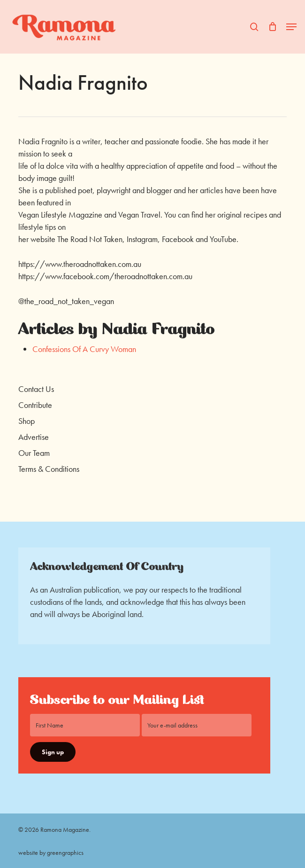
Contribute (35, 405)
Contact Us (36, 389)
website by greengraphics (51, 852)
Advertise (34, 437)
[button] (291, 27)
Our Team (34, 453)
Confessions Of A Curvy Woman (84, 349)
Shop (27, 421)
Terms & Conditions (49, 469)
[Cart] (272, 27)
